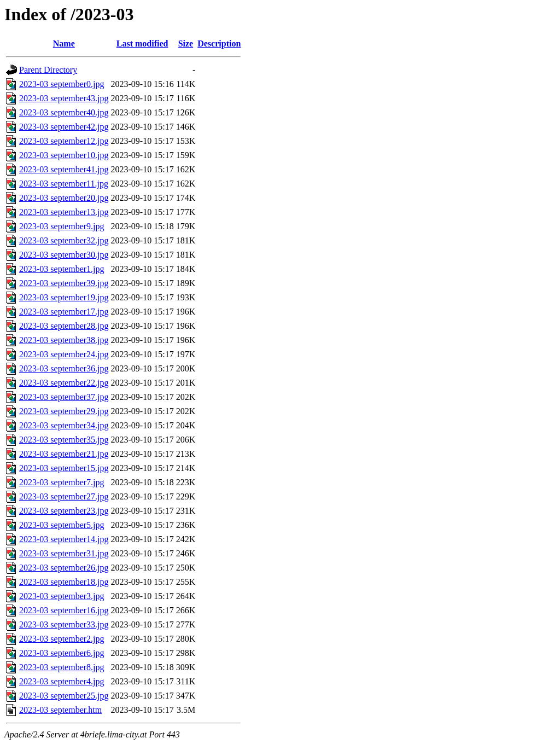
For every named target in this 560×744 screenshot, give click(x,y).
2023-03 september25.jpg (64, 696)
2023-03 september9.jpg (62, 226)
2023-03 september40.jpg (64, 112)
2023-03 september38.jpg (64, 340)
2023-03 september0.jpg (62, 84)
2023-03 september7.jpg (62, 482)
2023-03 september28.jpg (64, 326)
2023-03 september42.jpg (64, 127)
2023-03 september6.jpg (62, 653)
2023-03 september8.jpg (62, 667)
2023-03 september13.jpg (64, 212)
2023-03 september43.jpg (64, 98)
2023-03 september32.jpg (64, 240)
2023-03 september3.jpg (62, 596)
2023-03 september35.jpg (64, 440)
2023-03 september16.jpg (64, 610)
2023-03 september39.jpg (64, 283)
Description (219, 43)
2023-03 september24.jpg (64, 354)
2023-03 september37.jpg (64, 397)
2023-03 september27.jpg (64, 496)
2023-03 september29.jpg (64, 411)
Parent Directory (48, 70)
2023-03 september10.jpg (64, 155)
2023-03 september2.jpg (62, 639)
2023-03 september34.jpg (64, 425)
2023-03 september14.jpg (64, 539)
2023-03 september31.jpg (64, 553)
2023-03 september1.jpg (62, 269)
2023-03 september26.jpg (64, 568)
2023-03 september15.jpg (64, 468)
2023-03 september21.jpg (64, 454)
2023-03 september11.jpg (64, 184)
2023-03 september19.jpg (64, 297)
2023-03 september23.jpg (64, 511)
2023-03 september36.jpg (64, 368)
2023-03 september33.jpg (64, 624)
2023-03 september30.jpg (64, 255)
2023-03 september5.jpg (62, 525)
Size (186, 43)
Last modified (142, 43)
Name (64, 43)
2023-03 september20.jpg (64, 198)
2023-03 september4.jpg (62, 681)
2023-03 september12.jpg (64, 141)
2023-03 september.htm (60, 710)
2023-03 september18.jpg (64, 582)
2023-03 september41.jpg (64, 169)
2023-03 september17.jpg (64, 312)
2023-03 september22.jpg (64, 383)
